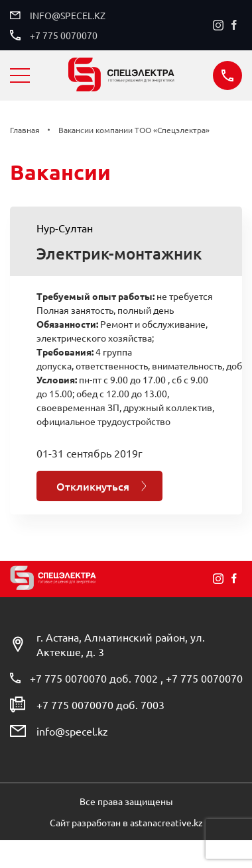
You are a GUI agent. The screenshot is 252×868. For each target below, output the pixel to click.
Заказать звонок (227, 75)
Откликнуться (93, 486)
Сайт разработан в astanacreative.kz (126, 822)
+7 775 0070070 (64, 35)
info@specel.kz (68, 15)
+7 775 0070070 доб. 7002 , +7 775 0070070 (136, 678)
